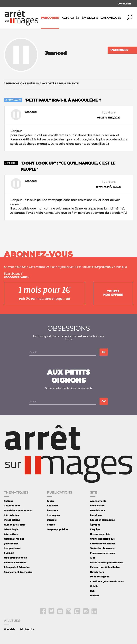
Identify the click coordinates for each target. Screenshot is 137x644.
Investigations (12, 520)
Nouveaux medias (14, 539)
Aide (93, 558)
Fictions (8, 501)
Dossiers (52, 520)
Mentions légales (100, 577)
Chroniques (111, 18)
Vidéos (51, 525)
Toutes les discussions (102, 548)
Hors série (10, 629)
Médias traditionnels (15, 558)
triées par (41, 84)
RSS (92, 591)
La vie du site (97, 506)
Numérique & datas (15, 525)
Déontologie (11, 529)
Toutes (51, 501)
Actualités (71, 18)
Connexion (124, 4)
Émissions (90, 18)
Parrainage (96, 515)
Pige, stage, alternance (103, 553)
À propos (95, 525)
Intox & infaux (12, 515)
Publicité (9, 553)
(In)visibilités (11, 544)
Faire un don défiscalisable (105, 567)
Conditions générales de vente (107, 581)
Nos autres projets (100, 534)
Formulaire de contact (102, 544)
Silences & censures (15, 563)
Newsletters (97, 572)
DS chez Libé (27, 629)
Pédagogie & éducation (17, 567)
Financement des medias (18, 572)
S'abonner (119, 50)
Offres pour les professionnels (107, 563)
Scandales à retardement (18, 510)
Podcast (95, 596)
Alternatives (11, 534)
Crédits (94, 586)
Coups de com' (12, 506)
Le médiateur (98, 510)
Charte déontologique (102, 539)
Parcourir (50, 18)
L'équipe (95, 529)
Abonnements (98, 501)
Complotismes (12, 548)
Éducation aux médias (102, 520)
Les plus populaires (58, 529)
